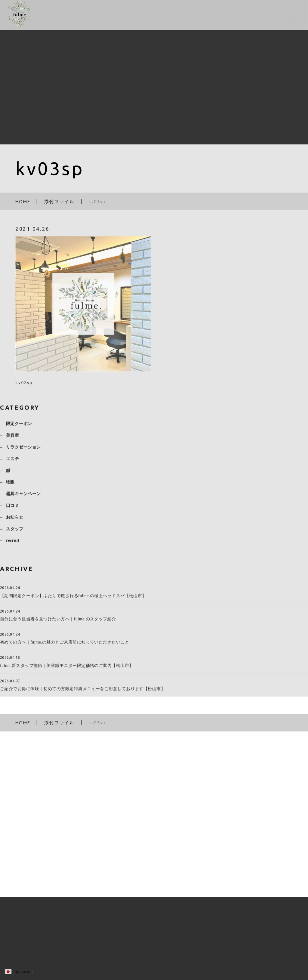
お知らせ (15, 520)
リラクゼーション (23, 450)
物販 (10, 485)
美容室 (12, 439)
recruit (13, 544)
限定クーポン (19, 427)
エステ (12, 462)
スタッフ (15, 532)
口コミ (12, 509)
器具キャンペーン (23, 497)
